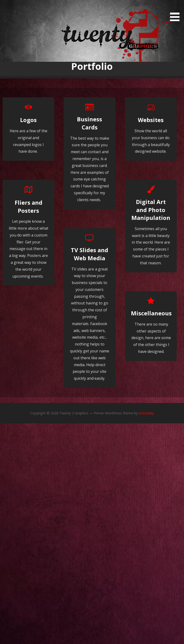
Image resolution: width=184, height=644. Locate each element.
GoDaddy (146, 413)
